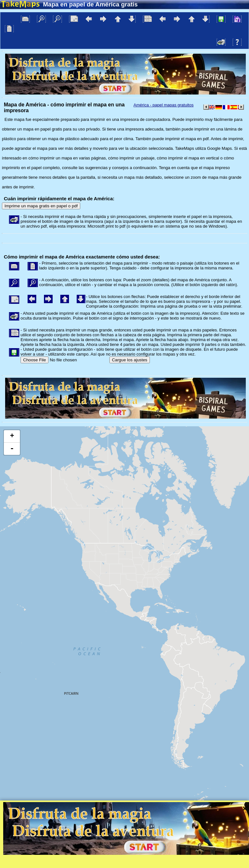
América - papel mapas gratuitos (163, 105)
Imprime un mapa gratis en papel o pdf (41, 206)
